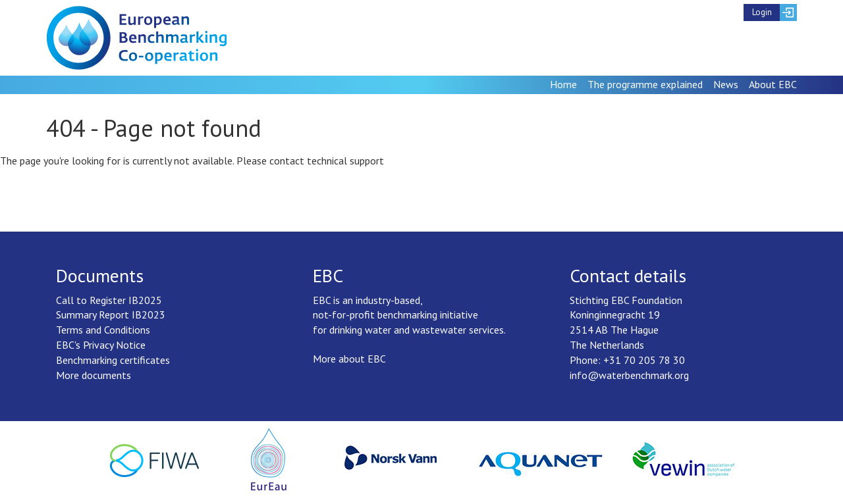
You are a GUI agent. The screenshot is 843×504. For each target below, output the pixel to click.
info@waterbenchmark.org (629, 375)
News (726, 84)
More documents (94, 375)
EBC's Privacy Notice (101, 345)
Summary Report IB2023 (111, 315)
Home (563, 84)
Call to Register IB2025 (109, 300)
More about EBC (349, 359)
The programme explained (645, 84)
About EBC (773, 84)
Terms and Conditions (103, 330)
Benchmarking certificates (113, 360)
